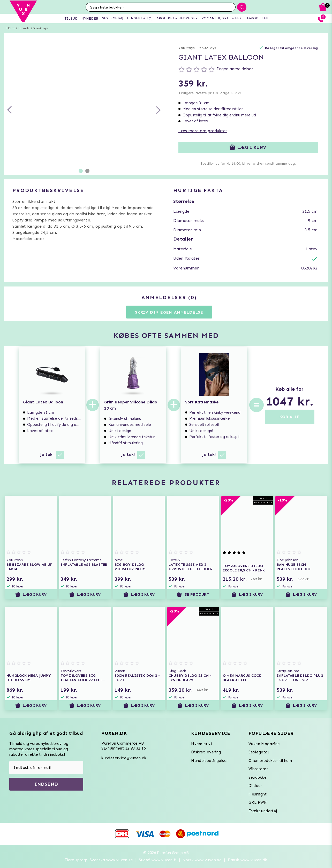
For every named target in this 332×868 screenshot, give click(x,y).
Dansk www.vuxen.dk (248, 860)
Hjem (10, 28)
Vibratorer (258, 769)
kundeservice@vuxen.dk (124, 758)
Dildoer (255, 786)
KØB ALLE (290, 417)
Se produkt (193, 594)
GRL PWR (258, 802)
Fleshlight (258, 794)
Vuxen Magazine (264, 744)
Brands (24, 28)
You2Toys (208, 48)
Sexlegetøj (259, 752)
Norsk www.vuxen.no (202, 860)
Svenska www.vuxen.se (111, 860)
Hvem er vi (201, 744)
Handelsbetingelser (209, 761)
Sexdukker (258, 777)
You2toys (41, 28)
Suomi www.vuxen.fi (158, 860)
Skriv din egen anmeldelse (169, 312)
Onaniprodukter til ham (270, 761)
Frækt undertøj (263, 811)
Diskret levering (206, 752)
